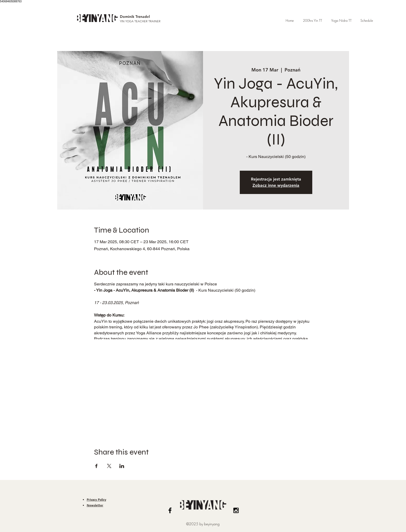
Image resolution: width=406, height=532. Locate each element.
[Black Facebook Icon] (170, 510)
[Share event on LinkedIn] (122, 466)
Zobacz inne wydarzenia (276, 185)
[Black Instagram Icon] (236, 510)
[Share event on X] (109, 466)
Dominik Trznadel (135, 17)
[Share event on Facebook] (96, 466)
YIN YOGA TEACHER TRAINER (140, 21)
